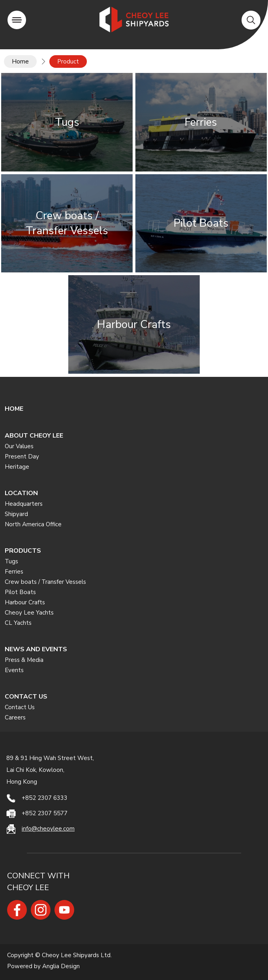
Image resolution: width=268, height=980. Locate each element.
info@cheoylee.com (48, 829)
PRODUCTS (23, 551)
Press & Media (24, 660)
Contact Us (20, 707)
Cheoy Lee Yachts (29, 613)
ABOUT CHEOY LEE (34, 436)
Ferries (14, 572)
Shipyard (16, 514)
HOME (14, 409)
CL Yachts (18, 623)
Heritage (17, 467)
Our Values (19, 446)
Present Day (22, 456)
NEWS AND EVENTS (36, 649)
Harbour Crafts (25, 602)
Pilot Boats (20, 592)
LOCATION (21, 493)
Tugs (11, 561)
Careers (15, 717)
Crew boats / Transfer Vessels (45, 582)
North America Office (33, 524)
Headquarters (24, 504)
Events (14, 670)
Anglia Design (61, 967)
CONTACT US (26, 697)
